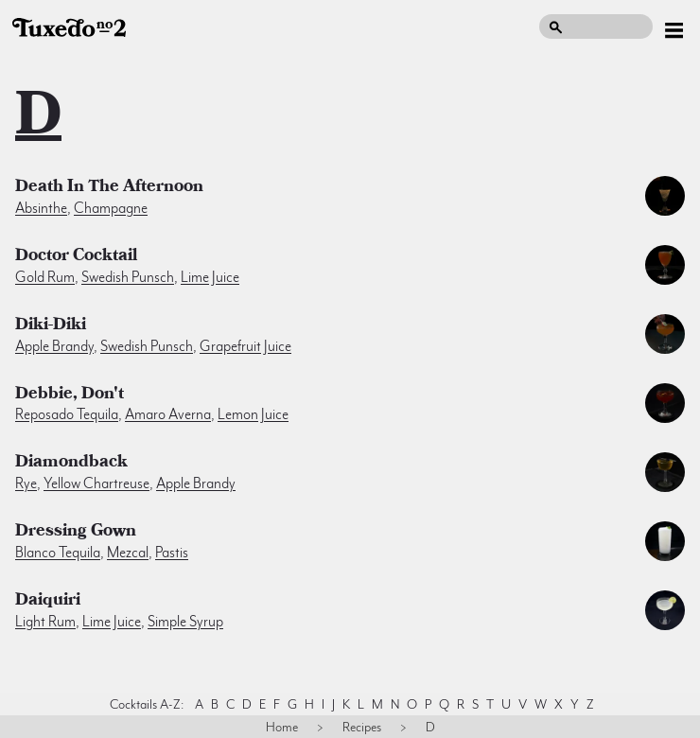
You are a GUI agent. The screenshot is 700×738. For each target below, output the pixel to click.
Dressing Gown (76, 533)
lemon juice (253, 414)
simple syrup (185, 622)
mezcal (128, 553)
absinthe (41, 208)
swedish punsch (128, 277)
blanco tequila (58, 553)
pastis (172, 553)
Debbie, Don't (70, 395)
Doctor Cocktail (76, 257)
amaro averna (168, 414)
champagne (111, 208)
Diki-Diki (51, 326)
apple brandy (54, 346)
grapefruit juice (245, 346)
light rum (45, 622)
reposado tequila (67, 414)
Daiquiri (48, 602)
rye (26, 483)
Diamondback (71, 464)
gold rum (45, 277)
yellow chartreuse (96, 483)
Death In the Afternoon (109, 188)
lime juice (210, 277)
